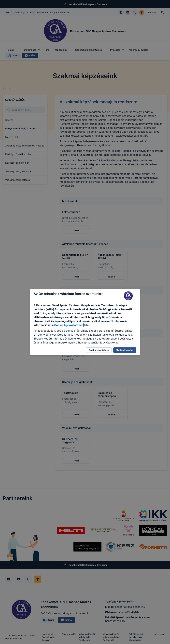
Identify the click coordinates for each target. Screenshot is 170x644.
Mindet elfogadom (125, 350)
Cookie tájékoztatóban (69, 325)
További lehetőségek (99, 350)
